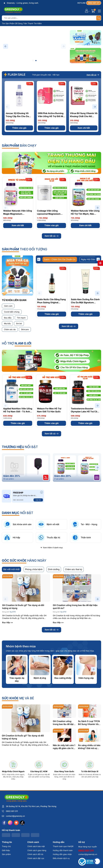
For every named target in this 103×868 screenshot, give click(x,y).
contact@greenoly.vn (15, 864)
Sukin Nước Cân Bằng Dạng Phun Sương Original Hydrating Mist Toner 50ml (51, 302)
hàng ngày (24, 609)
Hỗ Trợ (17, 392)
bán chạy (19, 146)
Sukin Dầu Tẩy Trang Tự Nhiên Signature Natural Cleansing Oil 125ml (50, 358)
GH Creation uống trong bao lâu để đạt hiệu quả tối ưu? (75, 655)
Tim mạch (21, 318)
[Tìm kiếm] (99, 18)
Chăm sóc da (10, 329)
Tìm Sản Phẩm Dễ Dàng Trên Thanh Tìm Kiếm (22, 23)
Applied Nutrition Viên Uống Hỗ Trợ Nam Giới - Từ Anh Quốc (18, 460)
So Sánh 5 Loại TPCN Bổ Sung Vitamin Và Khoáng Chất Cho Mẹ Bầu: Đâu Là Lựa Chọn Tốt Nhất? (89, 771)
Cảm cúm (8, 306)
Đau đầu (8, 318)
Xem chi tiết (84, 128)
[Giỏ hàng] (93, 11)
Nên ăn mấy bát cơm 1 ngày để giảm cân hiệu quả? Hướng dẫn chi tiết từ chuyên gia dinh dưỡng (64, 795)
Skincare (25, 329)
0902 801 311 (12, 860)
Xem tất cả (93, 75)
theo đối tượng (25, 249)
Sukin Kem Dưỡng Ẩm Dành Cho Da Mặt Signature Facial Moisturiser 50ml (85, 302)
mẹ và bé (18, 747)
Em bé (19, 323)
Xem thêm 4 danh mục (52, 596)
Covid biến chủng (12, 312)
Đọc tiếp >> (8, 671)
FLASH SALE (15, 75)
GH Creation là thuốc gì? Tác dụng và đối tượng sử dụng (23, 655)
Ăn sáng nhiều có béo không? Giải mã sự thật (89, 795)
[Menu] (99, 11)
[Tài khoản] (87, 11)
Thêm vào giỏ (19, 128)
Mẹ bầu (7, 323)
